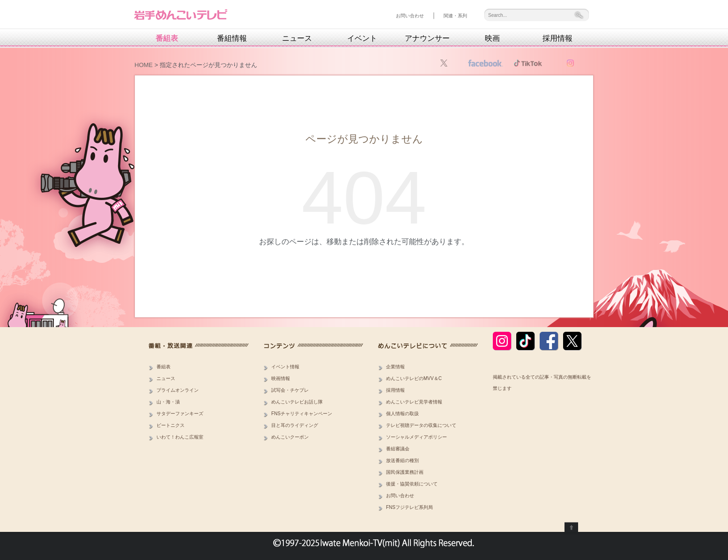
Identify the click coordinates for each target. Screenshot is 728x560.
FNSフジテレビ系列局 (409, 507)
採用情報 (557, 38)
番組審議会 (398, 449)
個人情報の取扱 (402, 414)
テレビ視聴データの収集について (421, 425)
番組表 (167, 38)
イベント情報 (285, 367)
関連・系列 (455, 16)
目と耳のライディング (295, 425)
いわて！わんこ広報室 (180, 437)
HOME (144, 65)
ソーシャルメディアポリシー (416, 437)
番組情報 (232, 38)
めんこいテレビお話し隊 (297, 402)
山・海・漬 (168, 402)
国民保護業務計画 (405, 472)
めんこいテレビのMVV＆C (414, 378)
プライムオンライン (178, 390)
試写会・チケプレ (290, 390)
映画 (492, 38)
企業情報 (395, 367)
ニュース (297, 38)
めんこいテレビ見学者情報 (414, 402)
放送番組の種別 (402, 460)
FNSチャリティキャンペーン (302, 414)
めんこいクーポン (290, 437)
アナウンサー (427, 38)
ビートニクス (171, 425)
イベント (362, 38)
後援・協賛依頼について (412, 484)
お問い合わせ (410, 16)
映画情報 (281, 378)
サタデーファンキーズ (180, 414)
